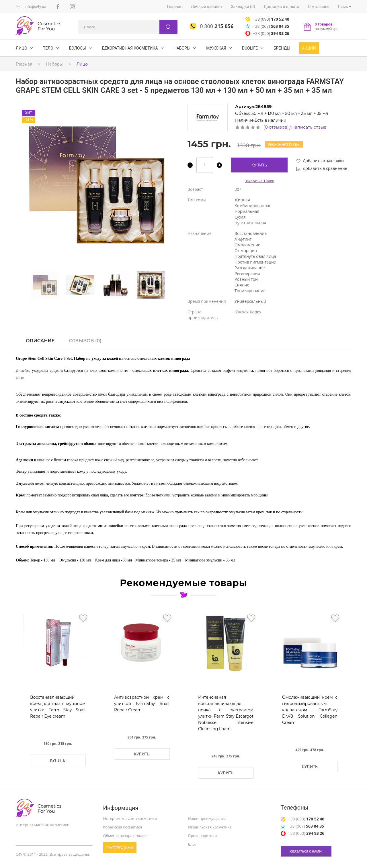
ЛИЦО (22, 48)
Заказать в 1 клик (259, 181)
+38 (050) (267, 33)
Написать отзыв (309, 127)
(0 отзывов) (276, 127)
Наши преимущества (207, 818)
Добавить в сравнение (322, 168)
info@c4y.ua (31, 7)
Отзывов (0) (85, 341)
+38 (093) (267, 19)
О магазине (319, 7)
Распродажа (120, 848)
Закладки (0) (243, 7)
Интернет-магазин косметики (130, 818)
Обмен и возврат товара (125, 836)
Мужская (216, 48)
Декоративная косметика (130, 48)
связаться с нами (306, 851)
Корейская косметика (123, 827)
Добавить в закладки (320, 161)
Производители (202, 836)
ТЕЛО (48, 48)
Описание (40, 341)
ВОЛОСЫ (78, 48)
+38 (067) (267, 26)
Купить (259, 165)
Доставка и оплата (282, 7)
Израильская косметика (210, 827)
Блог (192, 844)
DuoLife (250, 48)
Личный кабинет (207, 7)
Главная (175, 7)
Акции (309, 48)
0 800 (212, 26)
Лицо (82, 64)
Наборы (182, 48)
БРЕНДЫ (282, 48)
